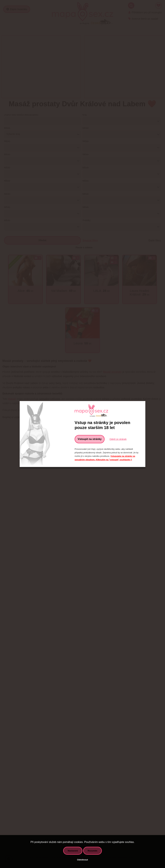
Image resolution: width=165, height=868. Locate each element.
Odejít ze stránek (118, 439)
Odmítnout (82, 860)
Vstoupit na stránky (90, 439)
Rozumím (92, 851)
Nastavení (73, 851)
